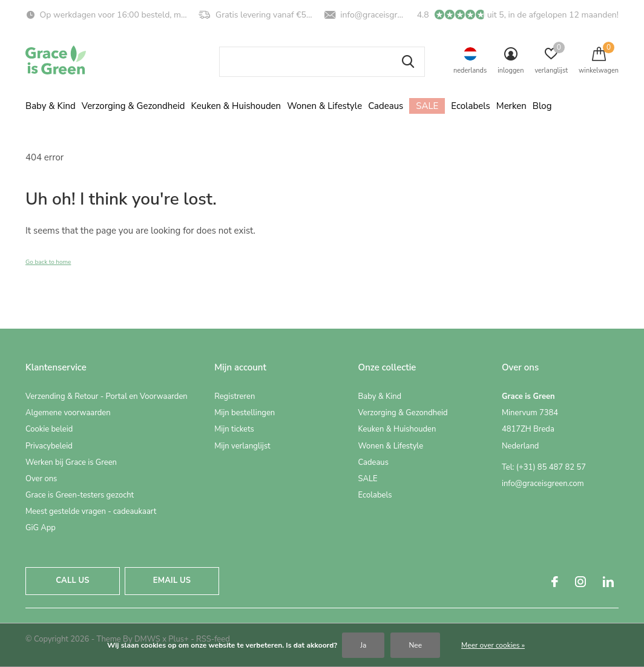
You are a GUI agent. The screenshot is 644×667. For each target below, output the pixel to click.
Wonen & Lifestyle (324, 106)
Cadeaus (386, 106)
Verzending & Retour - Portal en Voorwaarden (107, 396)
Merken (511, 106)
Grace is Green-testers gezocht (80, 495)
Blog (542, 106)
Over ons (41, 479)
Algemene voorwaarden (68, 413)
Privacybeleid (49, 446)
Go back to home (48, 262)
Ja (363, 645)
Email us (172, 580)
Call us (72, 580)
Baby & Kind (51, 106)
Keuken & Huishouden (236, 106)
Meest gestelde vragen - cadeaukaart (91, 511)
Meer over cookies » (493, 645)
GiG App (41, 528)
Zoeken (408, 62)
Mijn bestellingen (245, 413)
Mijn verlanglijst (242, 446)
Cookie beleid (49, 429)
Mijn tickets (234, 429)
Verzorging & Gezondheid (133, 106)
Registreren (235, 396)
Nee (415, 645)
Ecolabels (471, 106)
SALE (427, 106)
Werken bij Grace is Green (71, 462)
